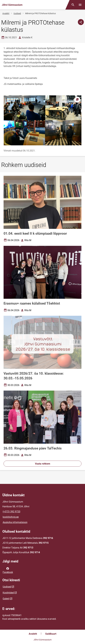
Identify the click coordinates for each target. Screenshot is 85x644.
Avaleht (6, 13)
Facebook (8, 570)
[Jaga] (81, 22)
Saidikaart (51, 634)
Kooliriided (8, 593)
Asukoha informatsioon (15, 522)
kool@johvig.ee (11, 517)
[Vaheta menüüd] (80, 5)
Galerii (6, 599)
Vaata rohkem (43, 464)
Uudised (17, 13)
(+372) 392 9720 (11, 512)
